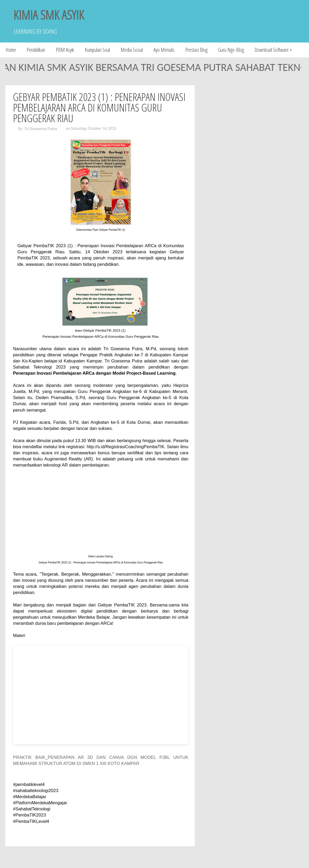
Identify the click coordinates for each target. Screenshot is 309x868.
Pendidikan (36, 50)
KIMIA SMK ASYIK (49, 15)
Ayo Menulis (164, 50)
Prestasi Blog (196, 50)
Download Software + (273, 50)
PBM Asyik (65, 50)
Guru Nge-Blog (231, 50)
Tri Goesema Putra (41, 129)
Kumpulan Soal (97, 50)
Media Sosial (132, 50)
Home (11, 50)
